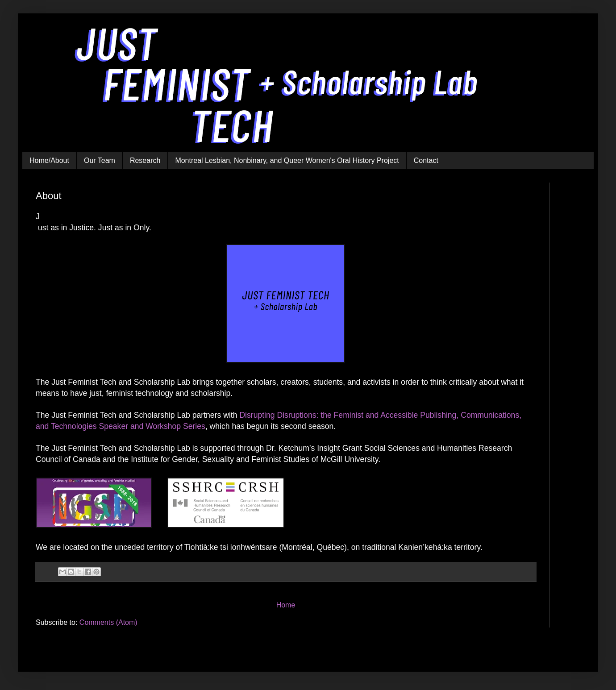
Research (145, 160)
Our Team (100, 160)
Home (286, 605)
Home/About (49, 160)
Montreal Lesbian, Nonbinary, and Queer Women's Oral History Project (287, 160)
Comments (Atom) (108, 622)
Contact (426, 160)
